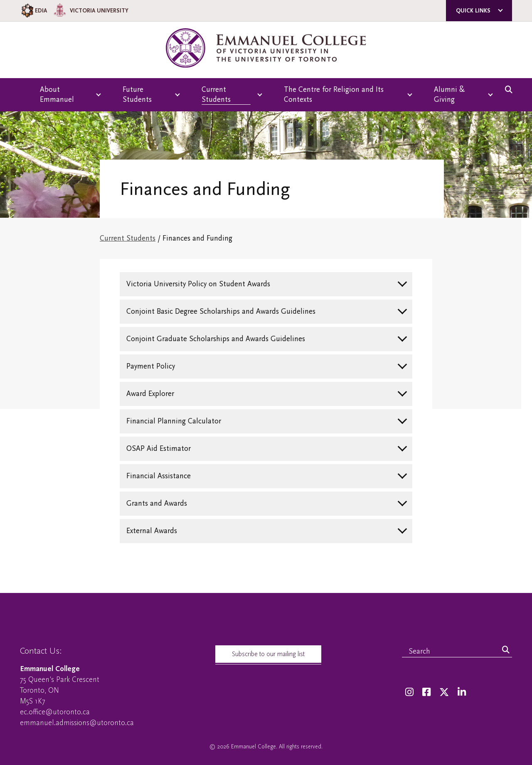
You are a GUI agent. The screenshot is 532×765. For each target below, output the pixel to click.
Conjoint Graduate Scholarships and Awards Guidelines (216, 339)
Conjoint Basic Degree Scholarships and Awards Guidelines (221, 311)
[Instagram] (409, 692)
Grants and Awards (157, 503)
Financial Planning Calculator (174, 421)
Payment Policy (151, 366)
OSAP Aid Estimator (159, 449)
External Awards (152, 531)
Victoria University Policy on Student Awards (198, 284)
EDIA (33, 11)
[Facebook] (426, 692)
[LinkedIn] (462, 692)
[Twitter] (444, 692)
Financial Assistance (159, 476)
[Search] (506, 650)
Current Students (128, 238)
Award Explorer (150, 394)
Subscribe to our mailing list (268, 654)
